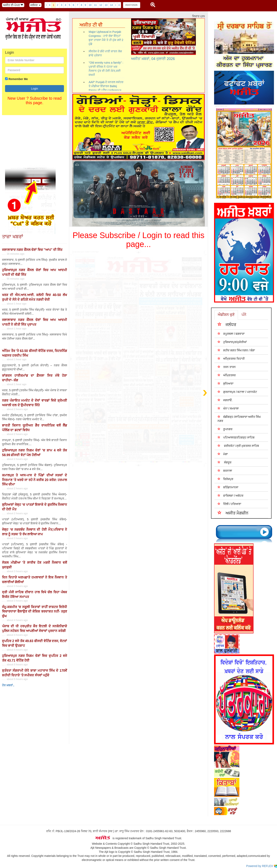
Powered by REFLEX (262, 866)
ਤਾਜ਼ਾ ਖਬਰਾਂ (13, 237)
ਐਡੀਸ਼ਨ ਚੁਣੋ (226, 315)
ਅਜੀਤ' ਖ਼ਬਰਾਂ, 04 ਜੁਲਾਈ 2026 (153, 59)
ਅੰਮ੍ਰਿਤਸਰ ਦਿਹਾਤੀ (231, 359)
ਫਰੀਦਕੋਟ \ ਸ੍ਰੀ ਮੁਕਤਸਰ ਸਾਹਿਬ (238, 446)
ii (50, 5)
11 (95, 5)
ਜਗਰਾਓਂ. (225, 400)
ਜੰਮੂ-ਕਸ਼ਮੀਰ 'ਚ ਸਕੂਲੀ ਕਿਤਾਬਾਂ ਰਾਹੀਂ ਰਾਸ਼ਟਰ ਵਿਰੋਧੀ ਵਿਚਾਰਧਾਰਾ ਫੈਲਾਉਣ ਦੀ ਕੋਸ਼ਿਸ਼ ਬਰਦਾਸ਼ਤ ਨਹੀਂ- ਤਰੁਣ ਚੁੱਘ (34, 612)
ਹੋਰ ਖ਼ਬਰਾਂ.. (8, 685)
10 (90, 5)
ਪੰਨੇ (244, 315)
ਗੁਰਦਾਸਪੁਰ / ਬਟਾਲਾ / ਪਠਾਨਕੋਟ (237, 392)
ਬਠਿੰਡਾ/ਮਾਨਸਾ (228, 487)
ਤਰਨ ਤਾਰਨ (227, 367)
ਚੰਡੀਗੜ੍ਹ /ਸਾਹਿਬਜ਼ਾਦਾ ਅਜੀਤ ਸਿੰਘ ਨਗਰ (239, 419)
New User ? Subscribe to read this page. (34, 100)
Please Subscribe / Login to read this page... (139, 240)
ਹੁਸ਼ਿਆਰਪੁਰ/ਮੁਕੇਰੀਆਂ (232, 342)
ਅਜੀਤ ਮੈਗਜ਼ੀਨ (233, 513)
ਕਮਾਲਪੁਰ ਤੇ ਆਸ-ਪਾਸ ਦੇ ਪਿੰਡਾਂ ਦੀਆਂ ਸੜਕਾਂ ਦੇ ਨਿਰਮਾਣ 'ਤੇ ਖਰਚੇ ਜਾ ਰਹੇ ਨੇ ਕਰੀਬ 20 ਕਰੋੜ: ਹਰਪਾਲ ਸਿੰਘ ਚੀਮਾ (34, 480)
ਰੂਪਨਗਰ (225, 429)
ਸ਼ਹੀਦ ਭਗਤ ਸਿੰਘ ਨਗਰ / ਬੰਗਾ (236, 350)
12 (101, 5)
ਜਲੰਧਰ (227, 324)
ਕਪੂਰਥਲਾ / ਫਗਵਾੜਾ (231, 334)
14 (111, 5)
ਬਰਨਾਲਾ (225, 471)
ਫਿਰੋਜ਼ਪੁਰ (225, 479)
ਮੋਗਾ (223, 454)
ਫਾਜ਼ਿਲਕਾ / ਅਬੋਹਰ (231, 495)
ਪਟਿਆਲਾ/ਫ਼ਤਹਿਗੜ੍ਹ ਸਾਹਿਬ (236, 437)
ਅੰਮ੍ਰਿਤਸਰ (227, 375)
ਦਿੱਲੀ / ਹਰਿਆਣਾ (229, 504)
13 (106, 5)
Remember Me (18, 79)
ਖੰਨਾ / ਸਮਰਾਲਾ (228, 408)
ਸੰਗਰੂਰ (224, 462)
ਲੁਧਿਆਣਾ (226, 383)
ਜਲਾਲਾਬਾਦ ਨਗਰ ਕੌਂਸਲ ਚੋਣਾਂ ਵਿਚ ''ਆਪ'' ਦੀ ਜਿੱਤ (32, 250)
